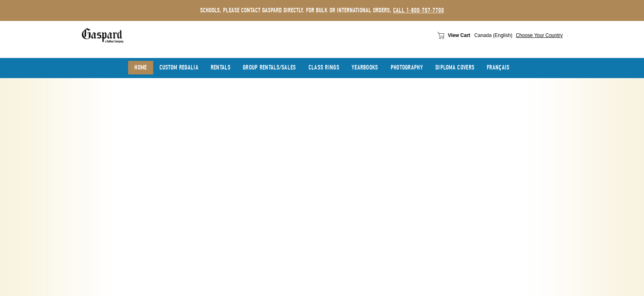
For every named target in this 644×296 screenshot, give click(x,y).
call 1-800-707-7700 (419, 10)
